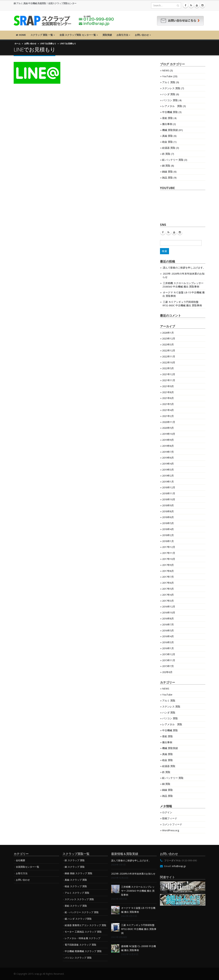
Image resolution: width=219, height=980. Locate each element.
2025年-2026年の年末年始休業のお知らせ (133, 874)
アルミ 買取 (169, 82)
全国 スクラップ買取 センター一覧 (78, 35)
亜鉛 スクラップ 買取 (76, 906)
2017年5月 (168, 589)
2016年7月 (168, 624)
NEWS (166, 70)
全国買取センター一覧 (27, 867)
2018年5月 (168, 523)
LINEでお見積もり (48, 44)
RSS (168, 232)
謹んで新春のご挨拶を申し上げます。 (184, 268)
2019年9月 (168, 440)
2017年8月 (168, 571)
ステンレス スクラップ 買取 (79, 899)
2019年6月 (168, 458)
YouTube (167, 76)
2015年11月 (169, 660)
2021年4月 (168, 410)
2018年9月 (168, 505)
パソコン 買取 (170, 100)
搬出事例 (167, 124)
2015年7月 (168, 666)
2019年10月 (169, 434)
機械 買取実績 (170, 130)
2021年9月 (168, 386)
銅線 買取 (167, 172)
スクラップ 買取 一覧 (42, 35)
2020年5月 (168, 428)
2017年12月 (169, 547)
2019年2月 (168, 476)
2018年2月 (168, 535)
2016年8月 (168, 618)
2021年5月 (168, 404)
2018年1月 (168, 541)
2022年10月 (169, 362)
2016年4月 (168, 636)
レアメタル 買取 (172, 106)
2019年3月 (168, 470)
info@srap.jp (179, 866)
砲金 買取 (167, 142)
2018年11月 (169, 493)
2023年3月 (168, 344)
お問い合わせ (142, 35)
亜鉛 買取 (167, 118)
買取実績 (107, 35)
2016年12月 (169, 606)
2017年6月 (168, 583)
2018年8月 (168, 511)
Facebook (163, 232)
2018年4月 (168, 529)
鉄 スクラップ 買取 (75, 860)
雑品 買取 (167, 178)
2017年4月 (168, 595)
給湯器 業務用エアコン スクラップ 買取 (85, 925)
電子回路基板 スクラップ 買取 (80, 945)
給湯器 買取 (169, 148)
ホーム (17, 44)
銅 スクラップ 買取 (75, 867)
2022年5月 (168, 368)
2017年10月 (169, 559)
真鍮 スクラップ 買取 (76, 880)
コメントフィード (172, 824)
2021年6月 (168, 398)
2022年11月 (169, 356)
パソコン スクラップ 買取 (78, 958)
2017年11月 (169, 553)
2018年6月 (168, 517)
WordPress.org (171, 830)
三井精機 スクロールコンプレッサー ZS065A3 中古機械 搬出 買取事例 (183, 285)
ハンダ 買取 (169, 94)
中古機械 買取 (170, 112)
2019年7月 (168, 452)
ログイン (167, 812)
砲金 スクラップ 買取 (76, 886)
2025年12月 (169, 338)
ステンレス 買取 (171, 88)
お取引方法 (122, 35)
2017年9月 (168, 565)
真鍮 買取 (167, 136)
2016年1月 (168, 648)
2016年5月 (168, 630)
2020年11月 (169, 422)
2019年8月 (168, 446)
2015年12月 (169, 654)
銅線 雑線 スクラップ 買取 (78, 873)
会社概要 (20, 860)
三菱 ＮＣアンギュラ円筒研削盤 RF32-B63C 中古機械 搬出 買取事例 (182, 304)
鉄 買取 (166, 154)
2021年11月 (169, 380)
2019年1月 (168, 482)
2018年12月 (169, 487)
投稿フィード (170, 818)
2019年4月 (168, 464)
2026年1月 (168, 333)
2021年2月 (168, 416)
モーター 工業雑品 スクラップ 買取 (83, 932)
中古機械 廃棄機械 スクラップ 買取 (83, 951)
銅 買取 (166, 166)
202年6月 (167, 672)
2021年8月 (168, 392)
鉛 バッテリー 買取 (173, 160)
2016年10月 (169, 612)
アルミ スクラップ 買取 (77, 893)
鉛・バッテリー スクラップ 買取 (82, 912)
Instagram (180, 232)
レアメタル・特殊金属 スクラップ (82, 938)
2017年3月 (168, 601)
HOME (21, 35)
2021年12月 (169, 374)
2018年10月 (169, 499)
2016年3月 (168, 642)
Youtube (174, 232)
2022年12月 (169, 350)
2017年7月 (168, 577)
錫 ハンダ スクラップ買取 (78, 919)
